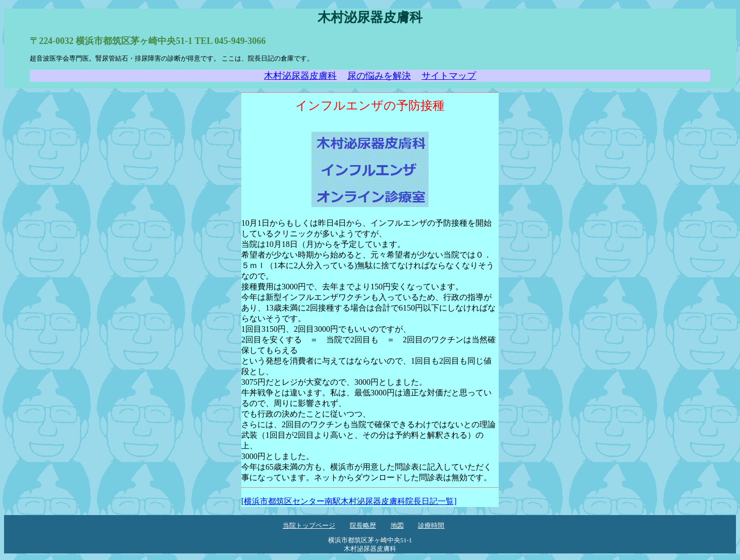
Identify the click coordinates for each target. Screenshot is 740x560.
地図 (397, 526)
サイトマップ (449, 76)
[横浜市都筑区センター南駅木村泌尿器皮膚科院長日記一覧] (349, 501)
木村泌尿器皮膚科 (300, 76)
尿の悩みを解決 (379, 76)
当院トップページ (309, 526)
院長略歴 (363, 526)
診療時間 (431, 526)
